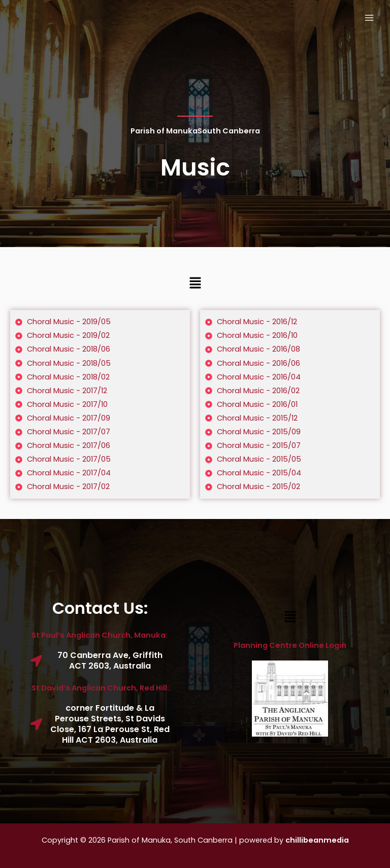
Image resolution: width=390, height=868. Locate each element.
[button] (195, 284)
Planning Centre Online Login (290, 645)
